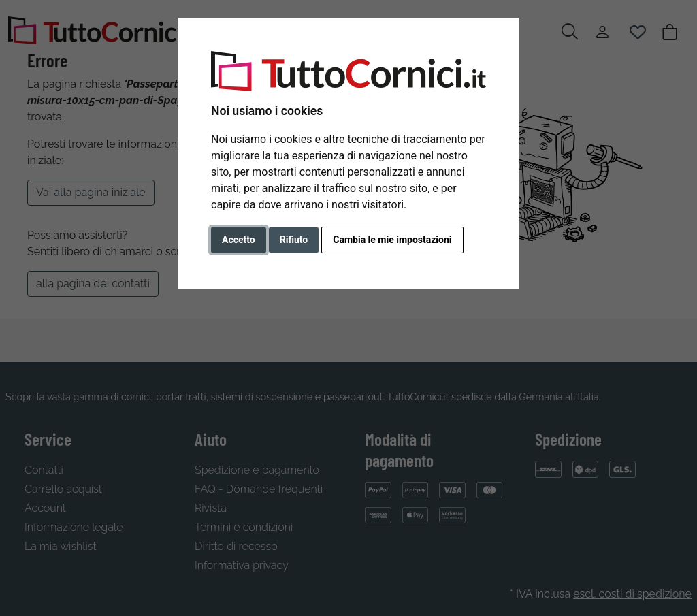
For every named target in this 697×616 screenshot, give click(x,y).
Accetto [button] (239, 240)
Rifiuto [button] (294, 240)
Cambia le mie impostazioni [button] (392, 240)
